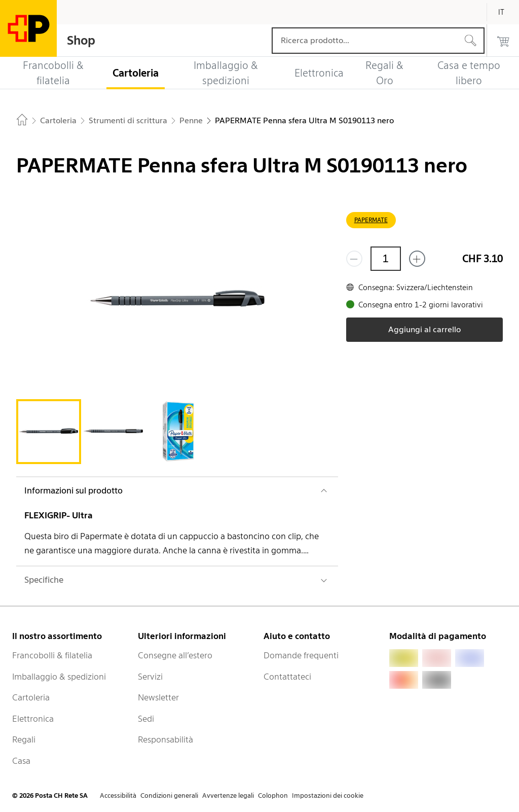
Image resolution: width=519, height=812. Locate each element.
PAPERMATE (371, 220)
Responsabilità (165, 739)
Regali (24, 739)
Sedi (146, 719)
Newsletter (158, 697)
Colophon (273, 796)
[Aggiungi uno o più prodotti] (417, 259)
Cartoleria (31, 697)
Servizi (150, 677)
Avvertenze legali (228, 796)
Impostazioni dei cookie (328, 796)
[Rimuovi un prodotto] (354, 259)
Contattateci (287, 677)
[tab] (49, 432)
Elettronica (33, 719)
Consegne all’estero (175, 655)
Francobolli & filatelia (52, 655)
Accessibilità (118, 796)
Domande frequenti (301, 655)
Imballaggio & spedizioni (59, 677)
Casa (21, 761)
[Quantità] (386, 259)
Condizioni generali (169, 796)
